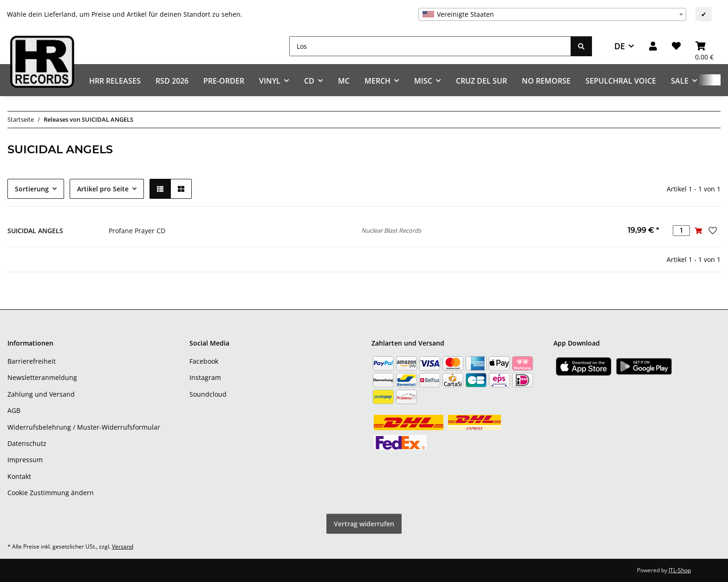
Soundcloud (208, 394)
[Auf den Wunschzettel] (712, 230)
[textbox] (552, 14)
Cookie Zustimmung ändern (51, 493)
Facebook (204, 361)
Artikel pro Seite (103, 189)
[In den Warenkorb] (699, 231)
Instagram (205, 377)
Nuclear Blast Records (391, 230)
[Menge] (681, 231)
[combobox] (552, 14)
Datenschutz (27, 443)
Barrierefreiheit (32, 361)
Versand (123, 546)
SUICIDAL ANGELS (35, 231)
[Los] (430, 46)
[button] (653, 46)
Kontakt (19, 476)
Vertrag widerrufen (364, 524)
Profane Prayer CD (137, 231)
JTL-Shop (680, 570)
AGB (14, 410)
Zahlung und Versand (41, 394)
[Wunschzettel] (676, 46)
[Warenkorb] (704, 46)
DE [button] (620, 46)
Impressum (25, 460)
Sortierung (32, 189)
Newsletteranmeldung (42, 377)
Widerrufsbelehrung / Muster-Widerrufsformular (84, 427)
